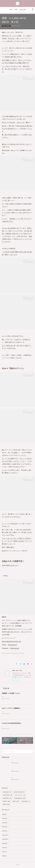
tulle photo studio (19, 792)
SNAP (16, 802)
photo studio (23, 9)
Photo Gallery (6, 26)
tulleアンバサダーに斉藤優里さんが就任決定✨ (16, 708)
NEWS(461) (22, 653)
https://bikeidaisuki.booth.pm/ (11, 641)
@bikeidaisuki (12, 645)
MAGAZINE (26, 802)
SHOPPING (7, 799)
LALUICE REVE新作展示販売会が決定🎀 (14, 724)
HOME (11, 9)
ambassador (7, 792)
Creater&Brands (20, 799)
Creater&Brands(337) (14, 653)
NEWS (16, 9)
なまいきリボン (20, 796)
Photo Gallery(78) (6, 653)
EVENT (6, 802)
